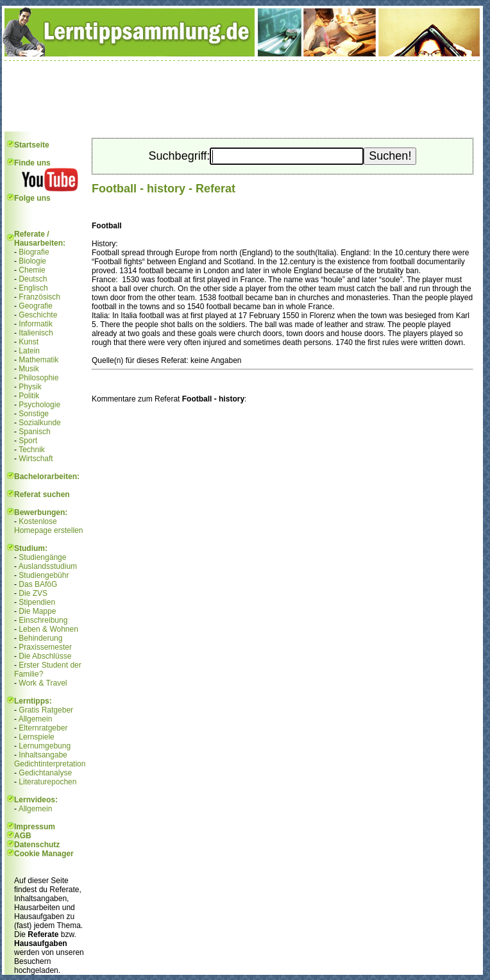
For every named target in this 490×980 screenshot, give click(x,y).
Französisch (39, 297)
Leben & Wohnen (48, 629)
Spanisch (34, 432)
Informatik (36, 324)
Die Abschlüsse (45, 656)
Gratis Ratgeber (46, 710)
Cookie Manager (44, 854)
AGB (23, 836)
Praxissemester (45, 647)
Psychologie (39, 405)
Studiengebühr (44, 575)
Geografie (36, 306)
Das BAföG (38, 584)
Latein (29, 351)
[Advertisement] (242, 96)
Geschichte (38, 315)
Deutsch (33, 279)
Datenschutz (37, 845)
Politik (29, 396)
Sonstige (34, 414)
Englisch (33, 288)
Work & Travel (43, 683)
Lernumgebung (45, 746)
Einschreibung (43, 620)
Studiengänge (42, 557)
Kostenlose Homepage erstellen (48, 526)
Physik (30, 387)
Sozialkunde (39, 423)
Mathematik (38, 360)
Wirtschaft (36, 459)
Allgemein (36, 719)
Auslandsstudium (48, 566)
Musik (29, 369)
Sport (28, 441)
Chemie (32, 270)
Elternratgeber (43, 728)
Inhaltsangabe (43, 755)
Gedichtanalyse (45, 773)
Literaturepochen (47, 782)
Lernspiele (36, 737)
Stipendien (37, 602)
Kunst (29, 342)
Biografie (34, 252)
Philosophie (38, 378)
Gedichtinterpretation (50, 764)
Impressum (35, 827)
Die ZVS (33, 593)
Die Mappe (37, 611)
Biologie (32, 261)
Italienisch (36, 333)
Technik (32, 450)
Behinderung (40, 638)
